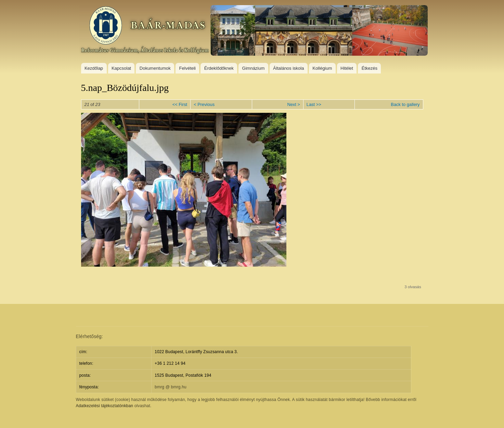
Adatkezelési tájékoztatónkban (105, 406)
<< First (180, 104)
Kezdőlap (94, 68)
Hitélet (347, 68)
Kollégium (322, 68)
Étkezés (370, 68)
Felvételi (188, 68)
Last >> (314, 104)
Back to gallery (405, 104)
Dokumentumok (155, 68)
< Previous (204, 104)
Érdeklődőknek (219, 68)
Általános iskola (288, 68)
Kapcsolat (121, 68)
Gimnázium (254, 68)
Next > (293, 104)
